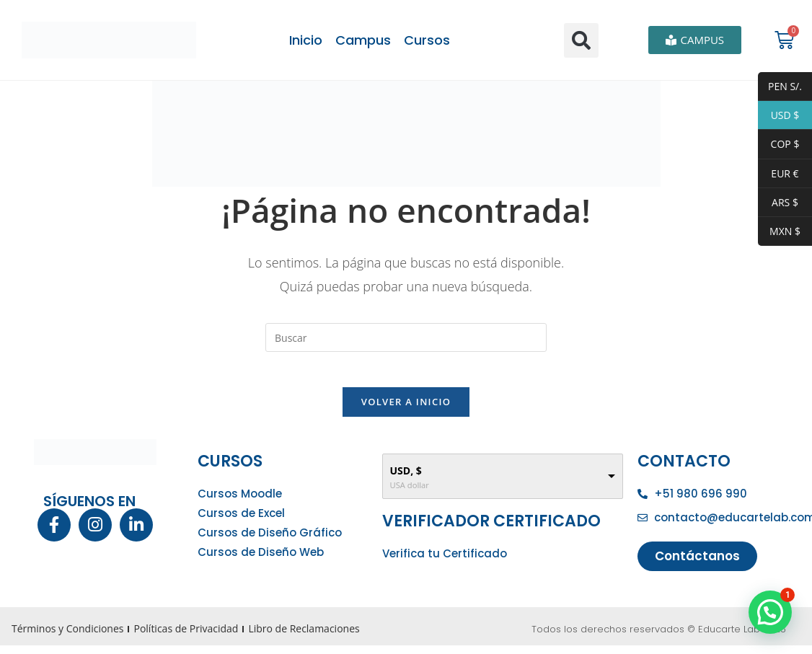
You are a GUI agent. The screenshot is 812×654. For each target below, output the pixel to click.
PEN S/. (780, 87)
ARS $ (778, 203)
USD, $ (406, 479)
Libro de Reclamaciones (304, 637)
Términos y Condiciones (67, 637)
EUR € (778, 174)
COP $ (778, 145)
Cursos (427, 40)
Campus (363, 40)
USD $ (778, 115)
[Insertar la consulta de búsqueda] (406, 337)
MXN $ (779, 231)
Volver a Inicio (406, 410)
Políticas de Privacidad (186, 637)
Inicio (306, 40)
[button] (581, 40)
